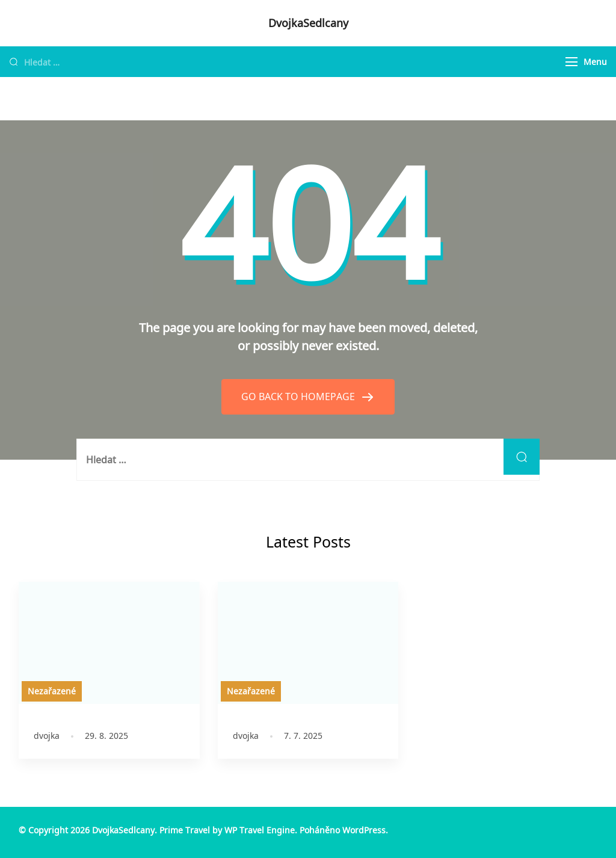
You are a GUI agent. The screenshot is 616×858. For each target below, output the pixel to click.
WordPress (364, 830)
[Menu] (571, 62)
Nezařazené (52, 691)
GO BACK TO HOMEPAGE (299, 397)
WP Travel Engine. (261, 830)
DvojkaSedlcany (308, 23)
